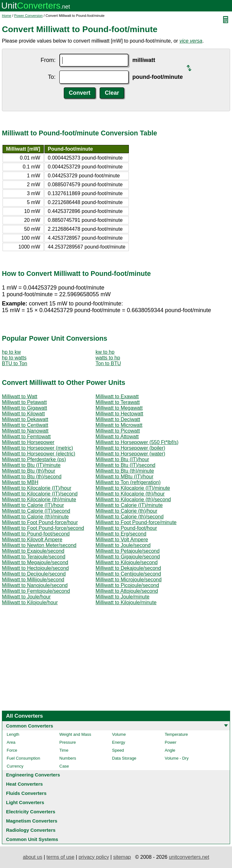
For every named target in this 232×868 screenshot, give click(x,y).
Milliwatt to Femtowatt (26, 437)
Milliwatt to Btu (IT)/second (126, 465)
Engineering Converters (33, 775)
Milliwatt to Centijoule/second (128, 574)
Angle (170, 750)
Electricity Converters (31, 812)
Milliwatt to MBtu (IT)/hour (124, 477)
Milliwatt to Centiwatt (25, 425)
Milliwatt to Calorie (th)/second (129, 517)
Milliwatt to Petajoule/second (128, 551)
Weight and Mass (75, 734)
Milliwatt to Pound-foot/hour (126, 528)
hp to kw (11, 352)
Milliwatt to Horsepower (28, 442)
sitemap (122, 857)
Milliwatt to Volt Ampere (122, 540)
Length (13, 734)
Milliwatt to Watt (20, 396)
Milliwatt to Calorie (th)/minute (35, 517)
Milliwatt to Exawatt (117, 396)
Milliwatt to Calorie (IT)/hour (33, 505)
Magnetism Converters (32, 821)
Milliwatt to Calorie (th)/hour (126, 511)
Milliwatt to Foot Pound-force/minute (136, 522)
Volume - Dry (177, 758)
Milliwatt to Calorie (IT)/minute (129, 505)
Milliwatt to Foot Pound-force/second (43, 528)
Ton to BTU (108, 363)
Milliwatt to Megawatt (119, 408)
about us (33, 857)
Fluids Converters (26, 793)
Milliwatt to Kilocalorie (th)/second (133, 499)
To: (52, 77)
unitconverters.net (189, 857)
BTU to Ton (15, 363)
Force (12, 750)
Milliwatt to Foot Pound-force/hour (40, 522)
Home (7, 16)
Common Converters (30, 726)
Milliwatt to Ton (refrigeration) (128, 482)
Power (171, 742)
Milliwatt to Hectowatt (119, 414)
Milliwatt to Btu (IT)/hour (122, 459)
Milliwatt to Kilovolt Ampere (32, 540)
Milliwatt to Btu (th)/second (32, 477)
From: (48, 60)
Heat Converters (24, 784)
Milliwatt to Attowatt (117, 437)
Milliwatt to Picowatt (118, 431)
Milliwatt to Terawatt (118, 402)
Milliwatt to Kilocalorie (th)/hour (130, 494)
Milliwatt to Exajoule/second (33, 551)
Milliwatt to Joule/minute (123, 597)
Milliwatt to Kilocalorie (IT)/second (40, 494)
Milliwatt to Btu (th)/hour (29, 471)
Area (11, 742)
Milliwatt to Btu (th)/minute (125, 471)
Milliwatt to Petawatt (24, 402)
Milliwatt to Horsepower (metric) (37, 448)
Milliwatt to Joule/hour (26, 597)
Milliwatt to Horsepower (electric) (39, 454)
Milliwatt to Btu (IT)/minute (31, 465)
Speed (118, 750)
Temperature (176, 734)
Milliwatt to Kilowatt (23, 414)
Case (64, 766)
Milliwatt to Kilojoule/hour (30, 602)
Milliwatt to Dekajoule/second (128, 568)
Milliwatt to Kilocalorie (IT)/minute (133, 488)
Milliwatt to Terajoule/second (34, 557)
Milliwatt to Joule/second (123, 545)
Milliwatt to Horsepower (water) (130, 454)
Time (64, 750)
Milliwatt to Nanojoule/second (35, 585)
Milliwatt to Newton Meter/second (39, 545)
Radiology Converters (31, 830)
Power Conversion (29, 16)
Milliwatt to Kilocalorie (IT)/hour (37, 488)
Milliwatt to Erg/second (121, 534)
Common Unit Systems (32, 839)
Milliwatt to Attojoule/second (127, 591)
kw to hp (105, 352)
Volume (119, 734)
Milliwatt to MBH (20, 482)
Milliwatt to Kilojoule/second (127, 562)
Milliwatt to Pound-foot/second (36, 534)
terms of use (60, 857)
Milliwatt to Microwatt (119, 425)
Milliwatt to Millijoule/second (33, 580)
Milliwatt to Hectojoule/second (35, 568)
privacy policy (94, 857)
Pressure (68, 742)
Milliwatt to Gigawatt (24, 408)
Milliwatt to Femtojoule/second (36, 591)
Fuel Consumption (23, 758)
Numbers (68, 758)
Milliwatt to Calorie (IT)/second (36, 511)
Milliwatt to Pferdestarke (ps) (34, 459)
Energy (119, 742)
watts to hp (108, 358)
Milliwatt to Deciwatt (118, 419)
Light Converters (25, 802)
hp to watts (14, 358)
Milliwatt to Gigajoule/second (128, 557)
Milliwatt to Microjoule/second (129, 580)
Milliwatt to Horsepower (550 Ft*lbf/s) (137, 442)
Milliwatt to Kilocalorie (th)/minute (39, 499)
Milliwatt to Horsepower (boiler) (130, 448)
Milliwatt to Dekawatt (25, 419)
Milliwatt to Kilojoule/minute (126, 602)
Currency (15, 766)
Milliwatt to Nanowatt (25, 431)
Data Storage (124, 758)
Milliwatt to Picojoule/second (127, 585)
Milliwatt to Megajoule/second (35, 562)
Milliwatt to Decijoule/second (34, 574)
